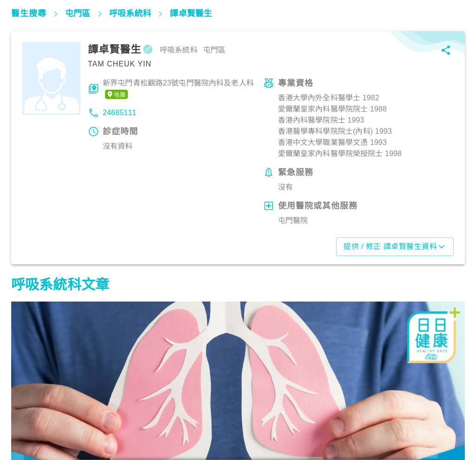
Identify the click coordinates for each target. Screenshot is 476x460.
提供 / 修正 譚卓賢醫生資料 (395, 247)
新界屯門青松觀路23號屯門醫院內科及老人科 (178, 89)
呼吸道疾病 (33, 419)
